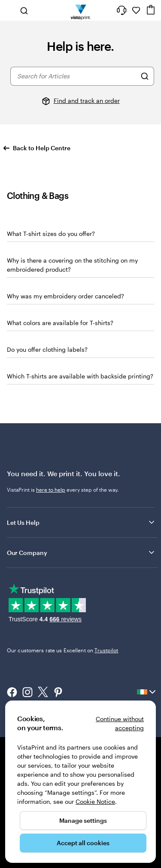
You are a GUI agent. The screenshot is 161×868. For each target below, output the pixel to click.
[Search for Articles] (145, 76)
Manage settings (83, 820)
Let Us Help (81, 522)
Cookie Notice (95, 801)
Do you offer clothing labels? (47, 349)
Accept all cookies (83, 843)
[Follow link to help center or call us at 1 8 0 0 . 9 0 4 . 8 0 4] (122, 10)
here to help (51, 490)
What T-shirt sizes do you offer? (51, 234)
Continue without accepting (120, 723)
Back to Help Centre (37, 148)
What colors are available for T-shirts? (60, 323)
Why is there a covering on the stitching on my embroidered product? (72, 265)
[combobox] (77, 76)
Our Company (81, 552)
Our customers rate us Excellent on (62, 650)
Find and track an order (87, 101)
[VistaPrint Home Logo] (80, 10)
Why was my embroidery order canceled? (65, 296)
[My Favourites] (136, 10)
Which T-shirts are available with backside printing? (80, 376)
